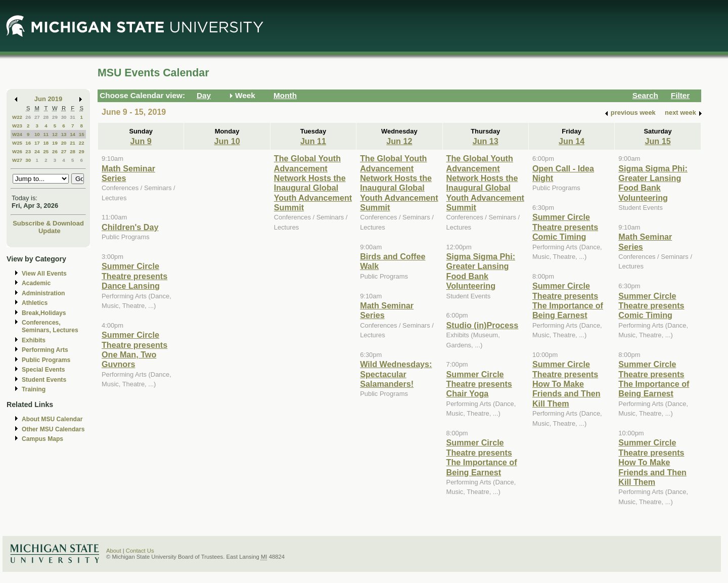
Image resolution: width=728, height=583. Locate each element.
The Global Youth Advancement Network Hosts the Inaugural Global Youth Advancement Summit (313, 183)
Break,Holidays (44, 313)
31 (73, 117)
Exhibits (34, 340)
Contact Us (140, 551)
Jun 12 (399, 141)
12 (55, 134)
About (114, 551)
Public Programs (46, 360)
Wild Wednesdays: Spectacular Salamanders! (396, 374)
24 (37, 151)
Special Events (43, 370)
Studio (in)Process (483, 325)
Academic (36, 283)
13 (64, 134)
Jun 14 (572, 141)
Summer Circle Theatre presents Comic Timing (565, 227)
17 (37, 143)
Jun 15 (657, 141)
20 (64, 143)
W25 (17, 143)
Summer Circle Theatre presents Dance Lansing (134, 276)
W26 (17, 151)
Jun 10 (227, 141)
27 (37, 117)
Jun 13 (486, 141)
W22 (17, 117)
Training (34, 389)
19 (55, 143)
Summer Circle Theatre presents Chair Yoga (479, 384)
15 (82, 134)
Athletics (35, 303)
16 (28, 143)
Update (50, 231)
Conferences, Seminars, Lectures (50, 326)
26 (28, 117)
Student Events (44, 380)
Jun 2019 (48, 99)
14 (73, 134)
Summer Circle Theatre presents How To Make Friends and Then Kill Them (566, 384)
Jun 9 (141, 141)
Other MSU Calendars (53, 429)
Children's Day (130, 227)
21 (73, 143)
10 (37, 134)
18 (46, 143)
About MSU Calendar (52, 419)
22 (82, 143)
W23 (17, 126)
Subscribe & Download (48, 223)
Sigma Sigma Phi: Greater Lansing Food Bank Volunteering (481, 271)
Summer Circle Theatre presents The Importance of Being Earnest (482, 457)
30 (64, 117)
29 (55, 117)
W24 (17, 134)
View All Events (44, 274)
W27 (17, 160)
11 (46, 134)
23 (28, 151)
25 (46, 151)
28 (46, 117)
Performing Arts (45, 350)
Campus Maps (42, 439)
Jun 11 (313, 141)
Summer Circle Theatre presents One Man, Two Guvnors (134, 349)
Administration (43, 293)
